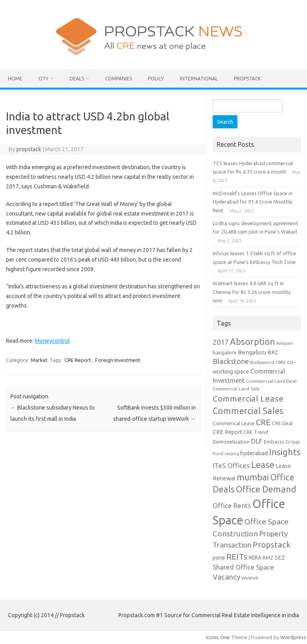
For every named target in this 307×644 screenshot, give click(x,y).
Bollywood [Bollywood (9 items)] (262, 362)
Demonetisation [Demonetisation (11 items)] (231, 442)
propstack (29, 149)
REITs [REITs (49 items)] (237, 556)
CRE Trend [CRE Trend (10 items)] (256, 432)
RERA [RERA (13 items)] (255, 558)
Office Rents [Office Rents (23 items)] (232, 505)
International (199, 79)
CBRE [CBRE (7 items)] (281, 362)
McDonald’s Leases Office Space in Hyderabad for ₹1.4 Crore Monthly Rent (253, 202)
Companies (119, 79)
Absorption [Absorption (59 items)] (252, 342)
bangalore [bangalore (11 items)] (225, 352)
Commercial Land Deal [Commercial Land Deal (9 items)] (271, 381)
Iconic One (218, 637)
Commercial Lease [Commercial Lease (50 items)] (248, 398)
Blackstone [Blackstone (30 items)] (231, 361)
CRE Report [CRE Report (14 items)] (227, 432)
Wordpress (293, 637)
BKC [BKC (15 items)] (273, 352)
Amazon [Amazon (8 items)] (285, 343)
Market (39, 360)
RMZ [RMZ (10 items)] (268, 558)
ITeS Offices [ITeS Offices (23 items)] (231, 465)
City (43, 79)
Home (15, 79)
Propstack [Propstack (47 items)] (272, 545)
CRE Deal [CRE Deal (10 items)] (282, 423)
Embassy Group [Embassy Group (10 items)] (282, 442)
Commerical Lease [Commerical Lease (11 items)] (234, 423)
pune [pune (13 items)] (219, 558)
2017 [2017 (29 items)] (221, 342)
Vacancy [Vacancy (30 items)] (226, 577)
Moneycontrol (52, 341)
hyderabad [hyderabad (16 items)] (254, 453)
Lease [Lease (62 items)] (263, 465)
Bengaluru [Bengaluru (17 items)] (252, 352)
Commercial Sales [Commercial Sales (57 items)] (248, 411)
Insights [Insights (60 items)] (285, 452)
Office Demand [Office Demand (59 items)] (266, 489)
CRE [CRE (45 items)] (263, 422)
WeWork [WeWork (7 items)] (250, 578)
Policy (156, 79)
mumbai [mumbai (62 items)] (253, 477)
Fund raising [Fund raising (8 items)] (226, 453)
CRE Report (78, 360)
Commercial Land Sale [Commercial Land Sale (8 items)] (236, 389)
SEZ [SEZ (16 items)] (280, 557)
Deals (77, 79)
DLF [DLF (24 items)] (257, 441)
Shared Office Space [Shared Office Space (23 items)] (243, 567)
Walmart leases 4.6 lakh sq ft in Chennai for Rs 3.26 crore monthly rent (252, 292)
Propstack (247, 79)
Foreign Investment (118, 360)
